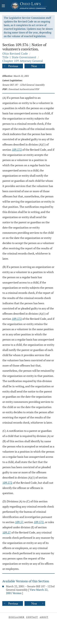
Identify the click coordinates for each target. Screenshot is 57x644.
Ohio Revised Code (15, 54)
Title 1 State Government (19, 57)
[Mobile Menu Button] (3, 6)
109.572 (17, 150)
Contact (32, 617)
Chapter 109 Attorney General (23, 61)
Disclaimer (17, 617)
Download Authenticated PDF (24, 89)
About (44, 617)
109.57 (19, 522)
